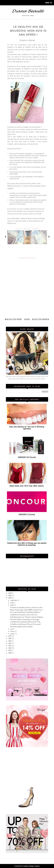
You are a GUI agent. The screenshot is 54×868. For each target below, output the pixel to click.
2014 (10, 643)
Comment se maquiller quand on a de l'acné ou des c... (27, 607)
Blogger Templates (35, 866)
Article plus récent (14, 319)
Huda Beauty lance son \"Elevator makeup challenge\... (27, 617)
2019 (10, 595)
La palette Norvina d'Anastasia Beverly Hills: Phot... (26, 622)
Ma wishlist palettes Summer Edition (21, 626)
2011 (10, 650)
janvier (13, 634)
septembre (14, 600)
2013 (10, 646)
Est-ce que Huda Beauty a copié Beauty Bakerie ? (25, 612)
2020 (10, 593)
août (12, 603)
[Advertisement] (27, 766)
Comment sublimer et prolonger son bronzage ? (25, 619)
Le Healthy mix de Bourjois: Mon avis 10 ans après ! (26, 624)
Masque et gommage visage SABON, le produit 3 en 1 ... (27, 610)
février (13, 631)
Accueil (27, 319)
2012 (10, 648)
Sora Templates (24, 866)
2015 (10, 641)
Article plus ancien (41, 319)
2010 (10, 653)
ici (19, 59)
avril (12, 629)
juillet (12, 605)
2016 (10, 638)
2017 (10, 636)
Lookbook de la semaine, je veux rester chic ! (24, 615)
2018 (10, 598)
